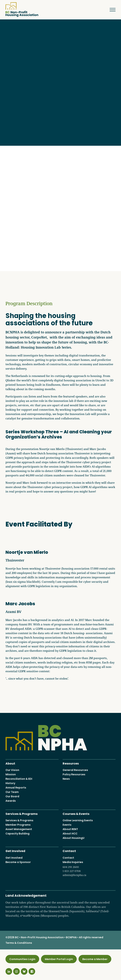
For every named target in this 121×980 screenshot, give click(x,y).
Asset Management (19, 829)
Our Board (12, 796)
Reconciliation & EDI (19, 779)
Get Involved (15, 851)
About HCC (70, 834)
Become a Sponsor (18, 862)
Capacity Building (17, 834)
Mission (11, 774)
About (10, 763)
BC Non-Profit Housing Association (22, 10)
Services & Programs (22, 813)
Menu (110, 10)
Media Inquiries (89, 869)
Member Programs (18, 825)
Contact (69, 851)
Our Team (12, 792)
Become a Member (95, 959)
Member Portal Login (59, 959)
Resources (71, 763)
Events (67, 825)
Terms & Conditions (19, 943)
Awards (11, 801)
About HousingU (73, 838)
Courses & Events (76, 813)
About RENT (70, 829)
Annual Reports (16, 788)
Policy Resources (74, 774)
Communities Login (22, 959)
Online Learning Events (78, 820)
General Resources (75, 770)
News (66, 779)
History (10, 783)
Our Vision (12, 770)
